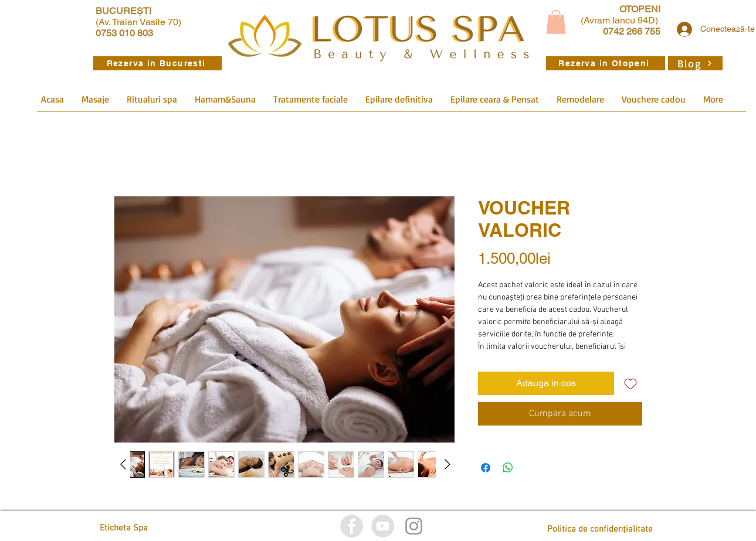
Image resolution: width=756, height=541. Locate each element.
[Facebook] (352, 526)
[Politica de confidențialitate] (600, 530)
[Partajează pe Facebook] (486, 468)
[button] (556, 22)
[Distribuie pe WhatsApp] (508, 468)
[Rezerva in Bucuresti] (157, 63)
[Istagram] (414, 526)
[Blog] (695, 63)
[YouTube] (383, 526)
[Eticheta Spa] (152, 528)
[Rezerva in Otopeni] (606, 63)
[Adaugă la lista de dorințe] (630, 383)
